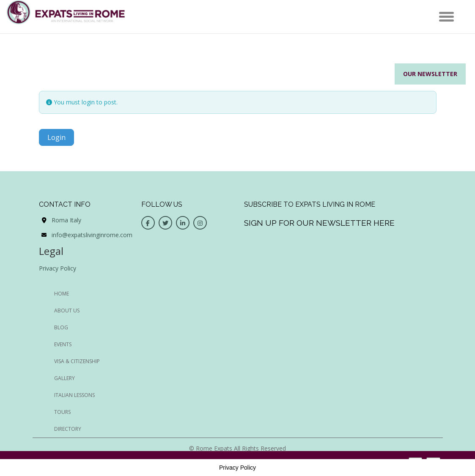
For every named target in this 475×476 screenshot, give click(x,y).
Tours (62, 412)
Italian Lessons (74, 395)
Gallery (65, 378)
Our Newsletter (430, 74)
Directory (68, 429)
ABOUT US (67, 310)
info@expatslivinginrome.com (92, 235)
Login (56, 137)
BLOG (61, 327)
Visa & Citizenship (77, 361)
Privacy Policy (58, 268)
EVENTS (63, 344)
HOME (62, 294)
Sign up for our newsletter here (319, 223)
